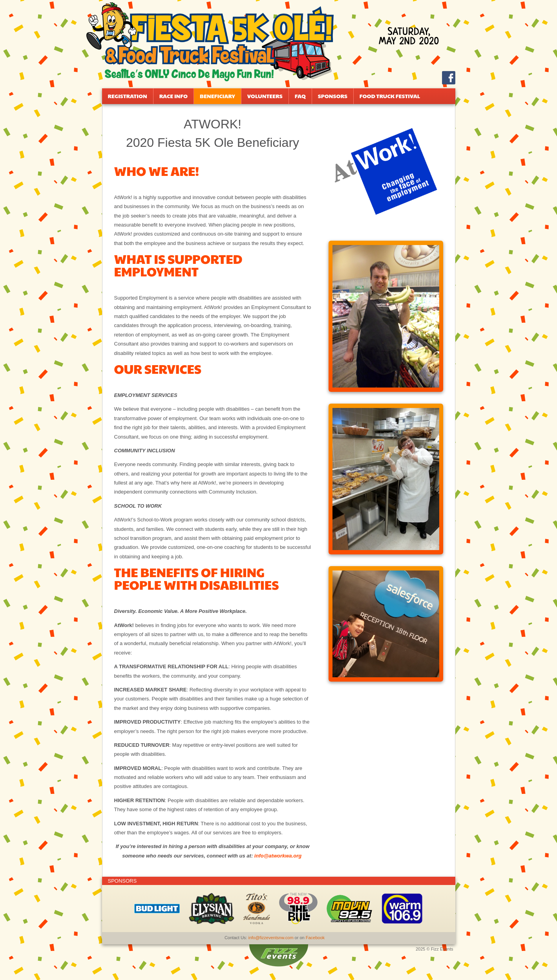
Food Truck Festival (390, 96)
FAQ (300, 96)
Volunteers (265, 96)
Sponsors (333, 96)
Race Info (173, 96)
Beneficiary (217, 96)
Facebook (315, 938)
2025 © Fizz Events (435, 949)
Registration (128, 96)
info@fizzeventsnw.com (271, 938)
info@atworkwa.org (278, 856)
